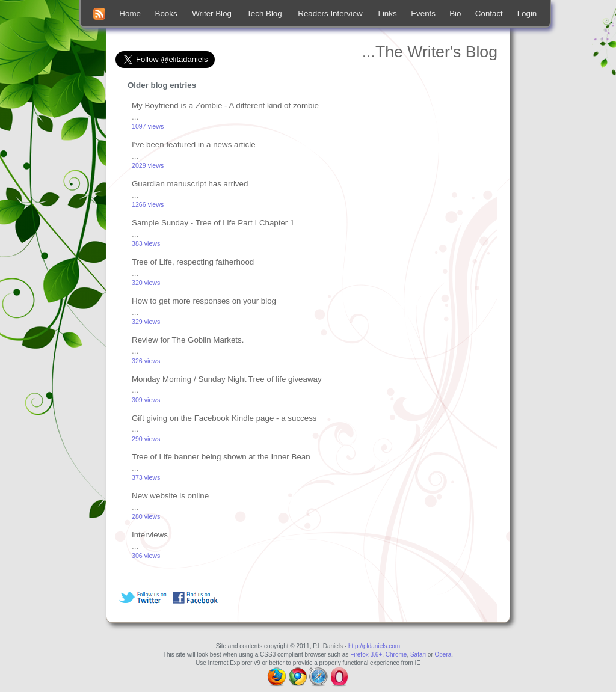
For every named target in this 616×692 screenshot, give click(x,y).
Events (423, 14)
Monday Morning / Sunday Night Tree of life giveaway (227, 379)
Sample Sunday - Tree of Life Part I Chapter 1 (213, 223)
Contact (489, 14)
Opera (443, 654)
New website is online (170, 496)
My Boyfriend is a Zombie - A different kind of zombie (225, 106)
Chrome (396, 654)
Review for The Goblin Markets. (188, 340)
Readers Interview (330, 14)
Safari (418, 654)
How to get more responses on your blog (204, 301)
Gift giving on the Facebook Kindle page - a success (224, 418)
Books (166, 14)
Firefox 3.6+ (366, 654)
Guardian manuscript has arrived (190, 184)
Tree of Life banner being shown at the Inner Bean (221, 457)
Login (527, 14)
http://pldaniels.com (374, 646)
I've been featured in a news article (194, 145)
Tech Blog (264, 14)
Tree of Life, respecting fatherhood (193, 262)
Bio (455, 14)
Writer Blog (212, 14)
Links (388, 14)
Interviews (150, 535)
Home (130, 14)
